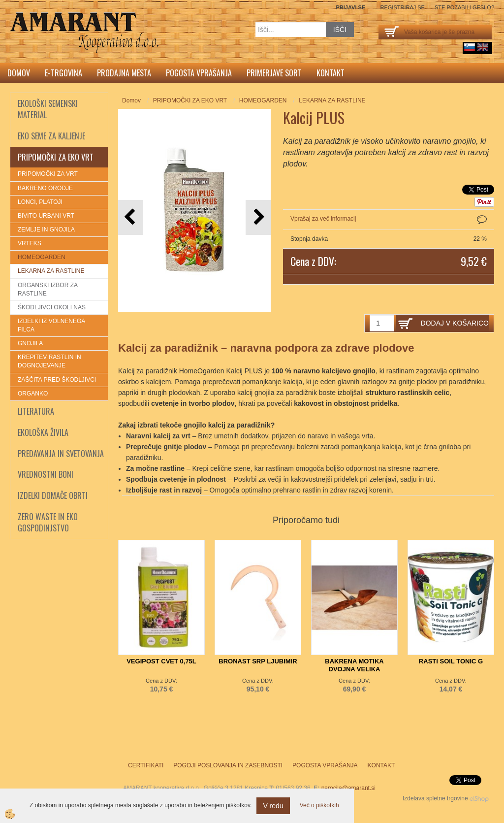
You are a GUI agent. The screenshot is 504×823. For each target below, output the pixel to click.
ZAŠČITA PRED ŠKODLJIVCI (57, 380)
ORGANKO (33, 394)
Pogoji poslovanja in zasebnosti (228, 765)
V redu (273, 806)
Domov (19, 73)
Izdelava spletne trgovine (435, 798)
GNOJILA (30, 343)
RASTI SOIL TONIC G (451, 661)
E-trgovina (63, 73)
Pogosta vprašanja (199, 73)
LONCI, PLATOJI (40, 202)
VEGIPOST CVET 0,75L (161, 661)
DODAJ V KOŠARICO (455, 323)
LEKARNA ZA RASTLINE (51, 271)
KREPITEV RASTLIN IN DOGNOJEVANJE (49, 361)
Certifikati (146, 765)
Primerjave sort (274, 73)
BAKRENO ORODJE (45, 188)
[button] (258, 217)
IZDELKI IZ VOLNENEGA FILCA (51, 325)
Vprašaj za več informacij (323, 219)
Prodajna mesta (124, 73)
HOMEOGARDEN (42, 257)
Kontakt (331, 73)
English (483, 47)
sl (470, 47)
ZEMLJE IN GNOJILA (46, 230)
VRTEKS (30, 243)
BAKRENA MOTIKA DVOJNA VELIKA (354, 665)
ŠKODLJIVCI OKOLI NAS (52, 307)
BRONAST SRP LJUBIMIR (258, 661)
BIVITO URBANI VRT (46, 216)
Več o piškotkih (319, 805)
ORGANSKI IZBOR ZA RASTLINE (48, 289)
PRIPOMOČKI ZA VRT (48, 174)
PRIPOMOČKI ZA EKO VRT (190, 100)
